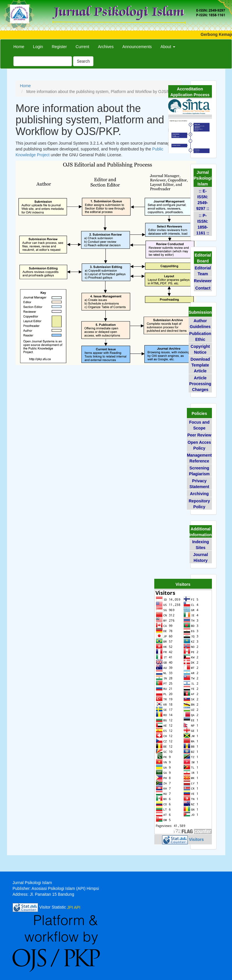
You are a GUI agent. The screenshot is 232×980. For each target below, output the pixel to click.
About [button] (168, 47)
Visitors (196, 840)
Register (59, 47)
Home (19, 47)
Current (83, 47)
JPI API (74, 907)
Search (83, 61)
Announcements (137, 47)
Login (38, 47)
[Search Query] (43, 61)
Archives (106, 47)
